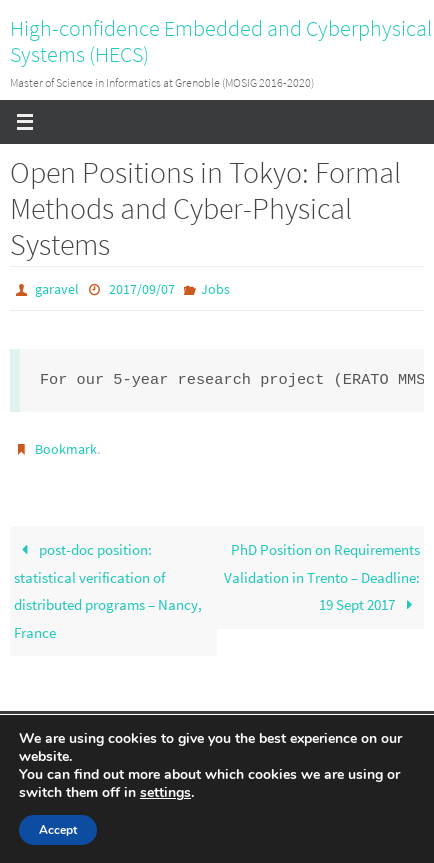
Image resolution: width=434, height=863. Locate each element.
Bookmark (66, 449)
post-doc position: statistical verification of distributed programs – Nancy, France (108, 591)
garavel (57, 289)
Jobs (215, 289)
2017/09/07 (142, 289)
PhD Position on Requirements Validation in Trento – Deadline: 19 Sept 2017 (322, 577)
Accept (58, 830)
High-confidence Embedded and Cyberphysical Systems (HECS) (221, 41)
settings (165, 793)
